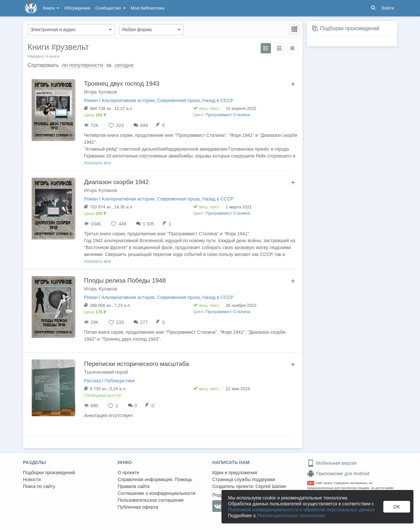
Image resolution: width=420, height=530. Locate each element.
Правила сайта (134, 486)
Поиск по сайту (39, 486)
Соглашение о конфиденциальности (157, 493)
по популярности (83, 65)
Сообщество (111, 8)
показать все (98, 163)
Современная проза (178, 100)
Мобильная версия (332, 463)
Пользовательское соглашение (151, 500)
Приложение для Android (338, 474)
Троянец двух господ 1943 (122, 84)
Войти (388, 8)
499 (144, 125)
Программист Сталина (228, 115)
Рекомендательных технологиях (291, 516)
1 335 (148, 224)
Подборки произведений (350, 28)
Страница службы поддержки (244, 479)
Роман (91, 100)
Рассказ (92, 381)
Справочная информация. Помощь (155, 479)
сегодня (124, 65)
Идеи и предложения (235, 473)
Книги (51, 8)
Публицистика (120, 381)
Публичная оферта (138, 507)
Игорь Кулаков (101, 92)
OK (397, 507)
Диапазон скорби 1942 (116, 182)
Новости (32, 479)
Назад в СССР (218, 100)
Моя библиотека (148, 8)
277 (144, 322)
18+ (311, 483)
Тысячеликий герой (106, 372)
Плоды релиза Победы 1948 (125, 280)
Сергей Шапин (271, 486)
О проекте (129, 473)
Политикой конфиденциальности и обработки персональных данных (301, 510)
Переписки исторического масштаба (136, 364)
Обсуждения (77, 8)
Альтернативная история (128, 100)
